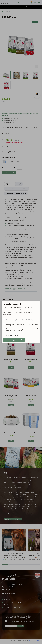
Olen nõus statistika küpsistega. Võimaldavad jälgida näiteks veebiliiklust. (22, 325)
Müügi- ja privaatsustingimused (20, 312)
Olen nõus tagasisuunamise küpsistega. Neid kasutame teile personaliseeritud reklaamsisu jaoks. (22, 330)
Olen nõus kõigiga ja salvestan (14, 340)
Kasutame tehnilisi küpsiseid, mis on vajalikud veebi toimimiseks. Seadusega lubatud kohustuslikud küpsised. (21, 320)
